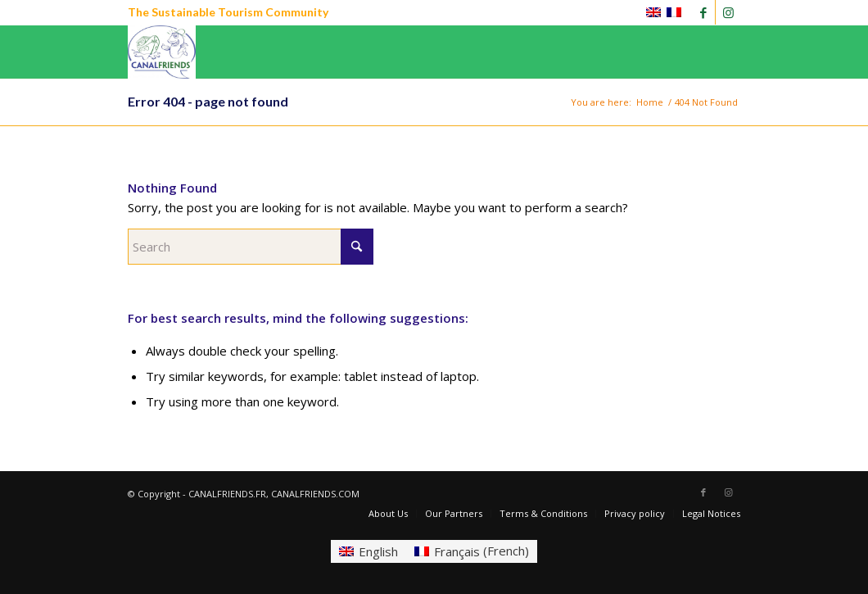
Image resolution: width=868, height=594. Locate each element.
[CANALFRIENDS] (162, 52)
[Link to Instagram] (728, 12)
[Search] (251, 247)
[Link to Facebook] (703, 12)
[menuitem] (388, 514)
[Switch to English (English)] (368, 551)
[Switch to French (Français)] (472, 551)
